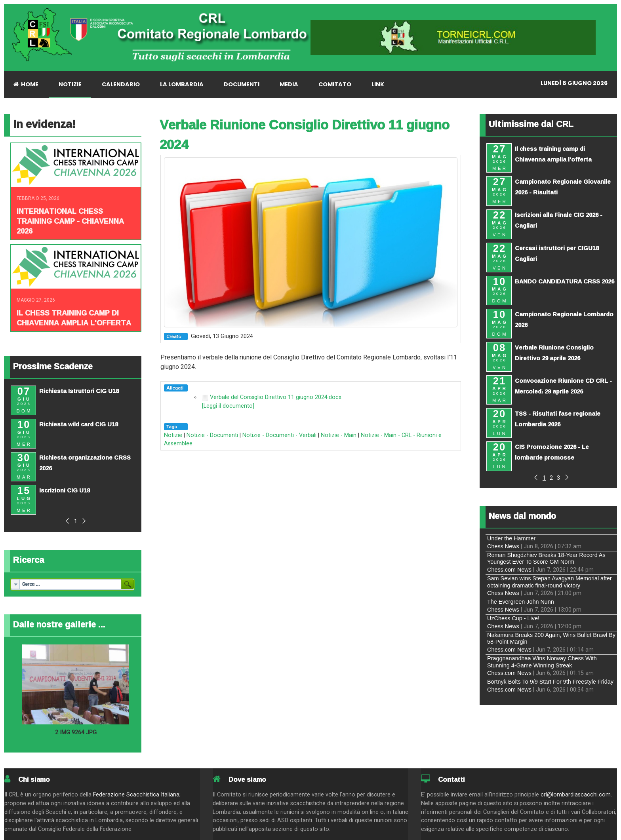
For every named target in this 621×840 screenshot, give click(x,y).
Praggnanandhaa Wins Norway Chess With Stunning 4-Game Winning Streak (542, 662)
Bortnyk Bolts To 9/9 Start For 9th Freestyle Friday (550, 682)
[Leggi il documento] (228, 406)
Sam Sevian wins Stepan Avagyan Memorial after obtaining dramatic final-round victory (550, 582)
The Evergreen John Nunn (521, 602)
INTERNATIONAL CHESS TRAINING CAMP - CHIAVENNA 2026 (70, 221)
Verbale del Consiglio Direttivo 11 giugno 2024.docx (276, 397)
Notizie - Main (339, 435)
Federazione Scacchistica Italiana (136, 795)
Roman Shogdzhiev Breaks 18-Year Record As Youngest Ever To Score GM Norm (546, 558)
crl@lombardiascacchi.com (576, 795)
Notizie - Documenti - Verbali (279, 435)
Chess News (503, 546)
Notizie (173, 435)
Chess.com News (509, 570)
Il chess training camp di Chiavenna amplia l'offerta (74, 318)
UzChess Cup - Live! (513, 618)
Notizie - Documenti (212, 435)
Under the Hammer (511, 538)
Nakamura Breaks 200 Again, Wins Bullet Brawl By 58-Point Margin (551, 638)
